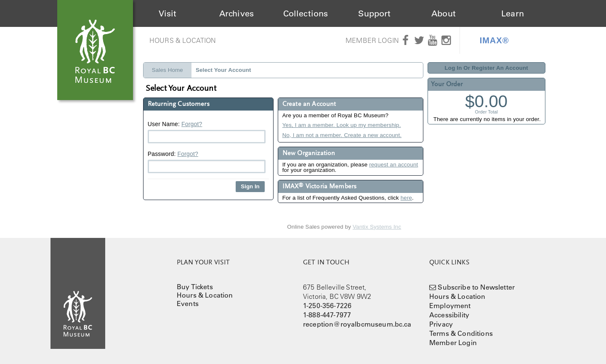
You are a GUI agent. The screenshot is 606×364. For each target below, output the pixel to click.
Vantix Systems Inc (377, 227)
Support (374, 13)
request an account (393, 165)
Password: (207, 162)
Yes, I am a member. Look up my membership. (342, 125)
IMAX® (494, 40)
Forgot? (192, 124)
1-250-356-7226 (327, 306)
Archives (237, 13)
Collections (306, 13)
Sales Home (167, 70)
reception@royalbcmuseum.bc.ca (357, 324)
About (444, 13)
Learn (513, 13)
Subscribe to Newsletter (476, 287)
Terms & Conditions (461, 333)
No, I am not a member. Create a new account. (342, 135)
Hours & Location (183, 40)
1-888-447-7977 (327, 315)
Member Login (372, 40)
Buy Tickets (195, 287)
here (406, 198)
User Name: (207, 132)
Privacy (441, 324)
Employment (450, 306)
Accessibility (449, 315)
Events (188, 303)
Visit (168, 13)
